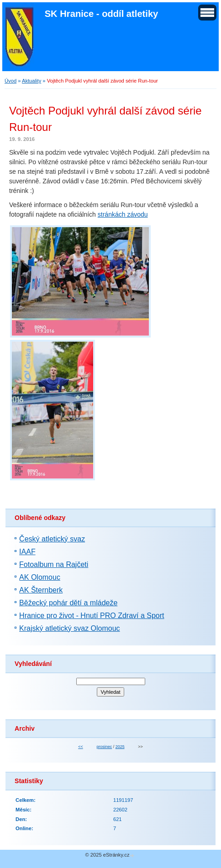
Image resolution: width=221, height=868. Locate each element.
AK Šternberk (41, 590)
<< (80, 747)
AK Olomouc (40, 577)
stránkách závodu (123, 214)
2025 (120, 747)
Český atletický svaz (52, 539)
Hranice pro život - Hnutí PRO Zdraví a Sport (92, 616)
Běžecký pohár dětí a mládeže (68, 603)
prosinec (104, 747)
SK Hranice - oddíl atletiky (102, 14)
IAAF (27, 552)
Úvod (11, 81)
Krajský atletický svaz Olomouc (70, 628)
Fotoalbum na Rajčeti (54, 564)
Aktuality (32, 81)
